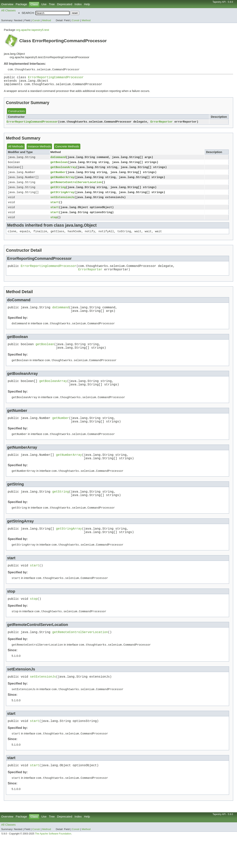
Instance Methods (39, 149)
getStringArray (62, 198)
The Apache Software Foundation (53, 864)
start (55, 209)
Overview (7, 4)
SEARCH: (28, 13)
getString (58, 192)
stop (54, 225)
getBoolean (59, 165)
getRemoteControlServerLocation (76, 187)
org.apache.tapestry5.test (32, 30)
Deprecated (65, 4)
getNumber (58, 176)
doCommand (58, 160)
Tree (52, 4)
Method (47, 20)
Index (78, 4)
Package (21, 4)
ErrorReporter (162, 124)
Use (44, 4)
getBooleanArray (63, 171)
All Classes (8, 10)
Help (87, 4)
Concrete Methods (67, 149)
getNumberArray (62, 182)
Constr (36, 20)
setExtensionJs (62, 203)
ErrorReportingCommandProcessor (56, 78)
